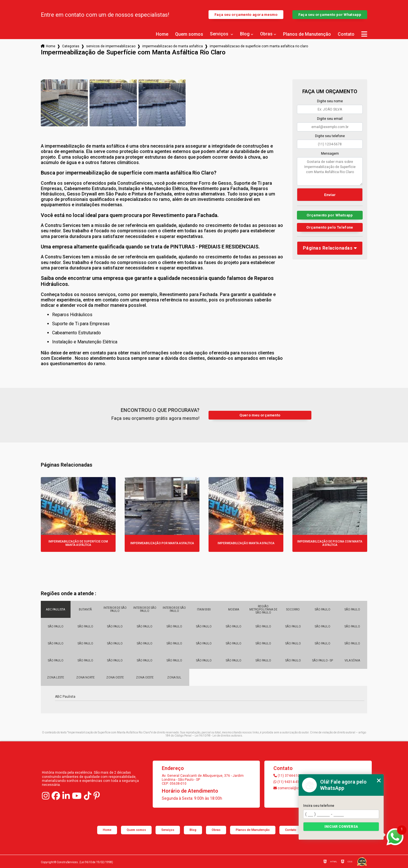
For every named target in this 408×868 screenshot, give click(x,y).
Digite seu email (330, 119)
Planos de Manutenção (307, 34)
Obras (266, 34)
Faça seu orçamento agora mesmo (246, 15)
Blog (245, 34)
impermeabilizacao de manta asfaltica (173, 46)
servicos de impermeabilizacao (111, 46)
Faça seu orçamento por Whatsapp (330, 15)
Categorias (71, 46)
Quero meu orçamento (260, 415)
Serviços (220, 34)
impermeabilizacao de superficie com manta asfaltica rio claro (259, 46)
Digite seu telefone (330, 136)
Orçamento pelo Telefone (330, 227)
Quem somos (189, 34)
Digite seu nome (330, 101)
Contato (346, 34)
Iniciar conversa (341, 827)
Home (162, 34)
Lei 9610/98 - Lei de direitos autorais (218, 736)
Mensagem (330, 154)
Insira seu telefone (319, 806)
